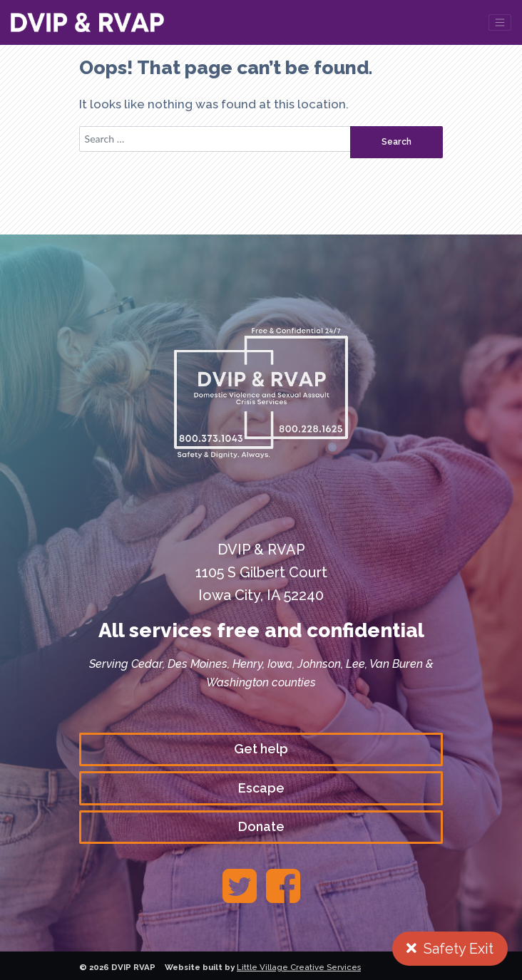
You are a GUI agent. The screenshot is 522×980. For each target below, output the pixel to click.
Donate (261, 826)
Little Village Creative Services (299, 967)
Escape (261, 788)
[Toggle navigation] (500, 22)
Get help (261, 749)
